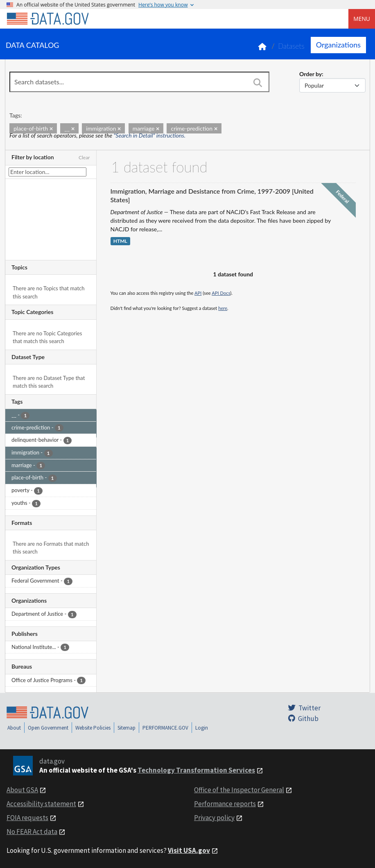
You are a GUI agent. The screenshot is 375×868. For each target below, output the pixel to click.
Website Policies (93, 728)
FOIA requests (27, 818)
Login (202, 728)
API (198, 293)
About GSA (22, 790)
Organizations (338, 45)
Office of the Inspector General (239, 790)
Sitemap (127, 728)
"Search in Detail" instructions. (150, 135)
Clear (84, 157)
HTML (120, 241)
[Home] (47, 19)
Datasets (291, 46)
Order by (311, 74)
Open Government (48, 728)
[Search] (258, 83)
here (223, 308)
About (14, 728)
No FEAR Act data (32, 832)
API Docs (221, 293)
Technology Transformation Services (196, 770)
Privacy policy (214, 818)
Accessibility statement (41, 804)
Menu (362, 19)
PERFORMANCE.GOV (165, 728)
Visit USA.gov (189, 850)
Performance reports (225, 804)
